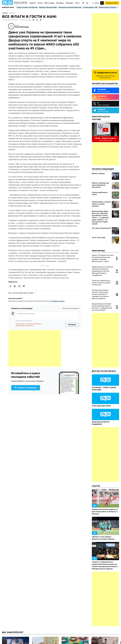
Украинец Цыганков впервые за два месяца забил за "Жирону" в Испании (105, 512)
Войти (97, 3)
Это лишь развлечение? (102, 228)
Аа (102, 3)
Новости (33, 3)
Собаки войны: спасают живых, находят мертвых (101, 204)
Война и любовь (98, 173)
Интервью (60, 3)
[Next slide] (118, 7)
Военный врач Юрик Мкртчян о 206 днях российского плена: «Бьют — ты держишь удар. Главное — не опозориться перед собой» (101, 218)
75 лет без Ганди (99, 238)
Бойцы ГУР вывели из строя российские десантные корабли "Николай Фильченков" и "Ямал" (103, 258)
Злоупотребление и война (100, 193)
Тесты (77, 3)
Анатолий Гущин (22, 27)
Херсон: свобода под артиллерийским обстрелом (100, 185)
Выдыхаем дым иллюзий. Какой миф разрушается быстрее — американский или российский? (102, 307)
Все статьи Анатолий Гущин (21, 293)
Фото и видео (50, 3)
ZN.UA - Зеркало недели (105, 138)
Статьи (40, 3)
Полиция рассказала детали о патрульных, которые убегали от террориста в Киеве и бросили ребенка (100, 294)
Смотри (96, 486)
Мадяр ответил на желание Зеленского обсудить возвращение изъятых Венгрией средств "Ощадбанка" (102, 271)
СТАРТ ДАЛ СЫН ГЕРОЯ (101, 406)
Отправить (72, 325)
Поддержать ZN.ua (112, 3)
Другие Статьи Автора (104, 371)
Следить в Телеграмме (26, 388)
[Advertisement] (35, 348)
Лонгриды (69, 3)
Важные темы (8, 7)
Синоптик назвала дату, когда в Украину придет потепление (101, 283)
